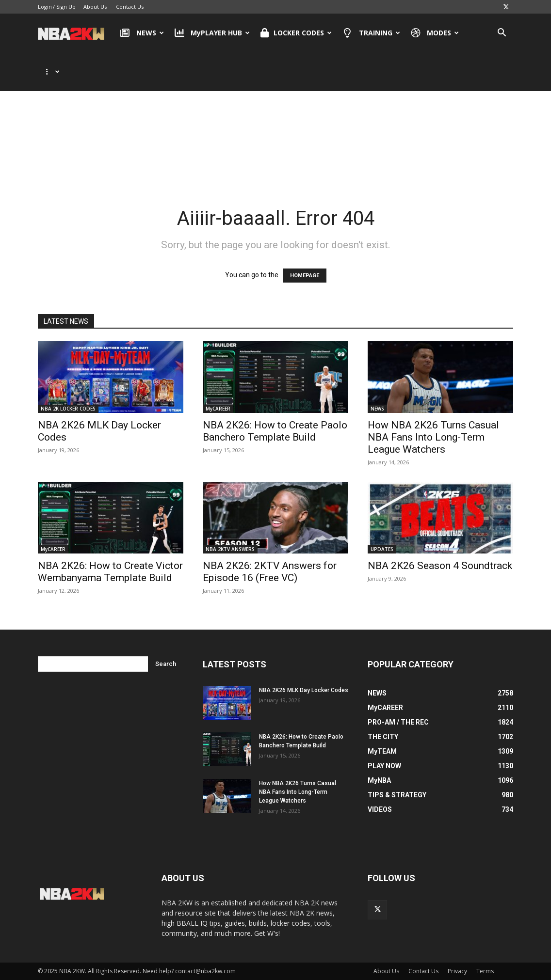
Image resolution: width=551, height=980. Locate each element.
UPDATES (382, 549)
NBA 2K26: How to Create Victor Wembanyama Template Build (110, 572)
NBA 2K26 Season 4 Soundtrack (440, 566)
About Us (95, 7)
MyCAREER (218, 409)
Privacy (457, 971)
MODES (435, 33)
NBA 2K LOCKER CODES (68, 409)
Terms (485, 971)
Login (45, 7)
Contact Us (130, 7)
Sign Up (66, 7)
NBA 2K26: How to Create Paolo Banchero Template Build (275, 431)
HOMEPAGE (305, 276)
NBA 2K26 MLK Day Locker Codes (304, 690)
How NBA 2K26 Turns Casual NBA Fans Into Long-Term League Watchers (433, 437)
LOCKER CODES (296, 33)
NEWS (142, 33)
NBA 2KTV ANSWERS (230, 549)
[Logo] (76, 33)
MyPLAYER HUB (212, 33)
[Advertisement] (275, 121)
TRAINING (371, 33)
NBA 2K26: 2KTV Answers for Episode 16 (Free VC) (270, 572)
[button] (502, 34)
